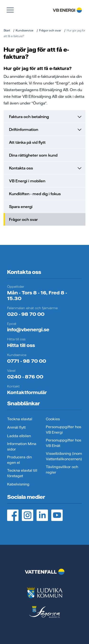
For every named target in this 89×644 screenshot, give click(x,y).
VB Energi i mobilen (27, 181)
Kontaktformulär (27, 392)
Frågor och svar (50, 30)
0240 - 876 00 (25, 377)
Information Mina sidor (22, 446)
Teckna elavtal (20, 419)
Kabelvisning (18, 484)
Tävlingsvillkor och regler (62, 470)
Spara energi (21, 207)
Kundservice (24, 30)
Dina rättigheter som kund (33, 155)
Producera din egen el (19, 460)
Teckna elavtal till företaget (22, 473)
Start (7, 30)
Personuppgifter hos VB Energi (63, 430)
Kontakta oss (45, 168)
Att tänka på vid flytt (27, 142)
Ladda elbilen (19, 436)
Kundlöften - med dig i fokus (35, 194)
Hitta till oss (21, 345)
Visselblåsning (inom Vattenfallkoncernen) (64, 456)
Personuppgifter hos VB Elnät (63, 443)
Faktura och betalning (45, 117)
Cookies (53, 419)
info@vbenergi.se (28, 329)
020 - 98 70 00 (26, 314)
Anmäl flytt (16, 427)
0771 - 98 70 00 (27, 361)
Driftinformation (45, 129)
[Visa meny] (10, 10)
